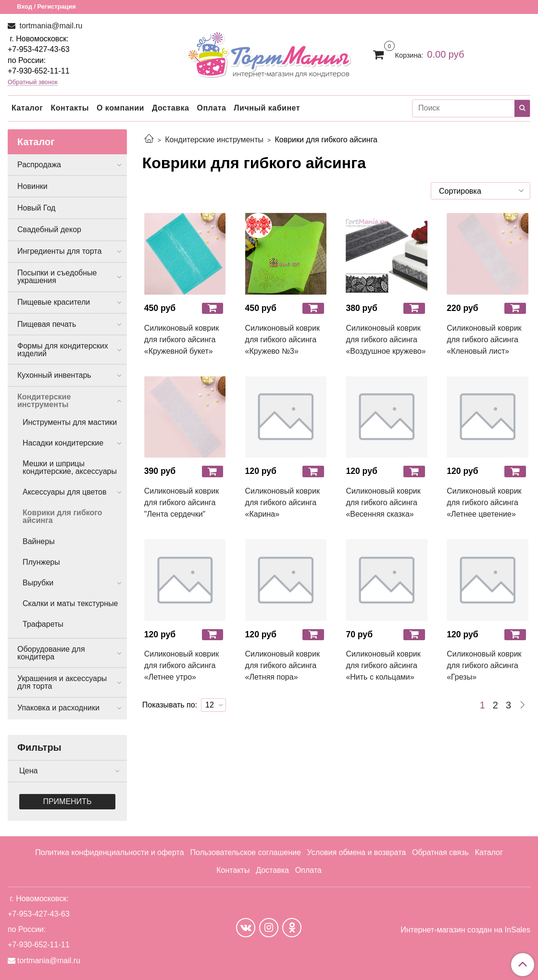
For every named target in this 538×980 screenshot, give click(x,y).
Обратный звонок (33, 82)
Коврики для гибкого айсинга (63, 516)
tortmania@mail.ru (50, 26)
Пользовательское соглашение (245, 852)
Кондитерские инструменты (214, 140)
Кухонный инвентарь (54, 375)
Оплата (211, 108)
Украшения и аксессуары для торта (62, 682)
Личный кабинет (267, 108)
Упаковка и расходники (58, 708)
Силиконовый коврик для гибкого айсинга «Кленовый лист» (484, 340)
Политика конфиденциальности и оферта (109, 852)
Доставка (171, 108)
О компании (120, 108)
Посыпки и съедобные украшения (57, 277)
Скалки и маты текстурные (70, 603)
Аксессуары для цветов (65, 492)
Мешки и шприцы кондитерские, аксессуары (70, 467)
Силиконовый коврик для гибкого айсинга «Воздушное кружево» (386, 340)
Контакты (69, 108)
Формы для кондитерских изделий (63, 350)
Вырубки (38, 583)
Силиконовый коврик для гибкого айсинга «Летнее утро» (181, 665)
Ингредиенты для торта (59, 251)
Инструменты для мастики (70, 422)
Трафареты (43, 624)
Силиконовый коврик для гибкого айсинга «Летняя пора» (282, 665)
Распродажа (39, 165)
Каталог (27, 108)
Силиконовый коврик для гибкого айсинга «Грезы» (484, 665)
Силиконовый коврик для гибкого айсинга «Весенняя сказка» (383, 502)
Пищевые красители (54, 302)
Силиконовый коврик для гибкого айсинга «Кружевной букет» (181, 340)
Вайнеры (39, 541)
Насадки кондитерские (63, 443)
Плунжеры (41, 562)
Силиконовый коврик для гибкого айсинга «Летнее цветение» (484, 502)
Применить (67, 801)
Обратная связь (440, 852)
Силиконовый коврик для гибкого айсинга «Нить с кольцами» (383, 665)
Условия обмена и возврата (357, 852)
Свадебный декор (49, 229)
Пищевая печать (47, 324)
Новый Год (36, 208)
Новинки (32, 186)
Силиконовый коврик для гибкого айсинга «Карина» (282, 502)
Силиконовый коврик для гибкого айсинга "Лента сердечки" (181, 502)
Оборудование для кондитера (51, 653)
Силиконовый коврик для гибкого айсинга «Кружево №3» (282, 340)
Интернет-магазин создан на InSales (465, 930)
